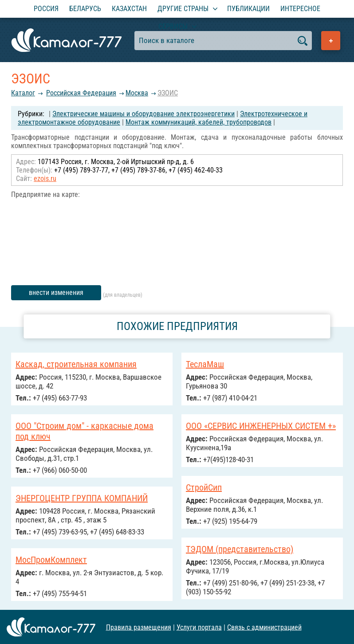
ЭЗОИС (168, 93)
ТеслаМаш (205, 364)
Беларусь (85, 9)
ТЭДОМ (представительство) (240, 549)
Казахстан (129, 9)
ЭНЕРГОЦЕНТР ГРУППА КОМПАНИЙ (82, 498)
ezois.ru (45, 179)
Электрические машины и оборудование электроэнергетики (144, 114)
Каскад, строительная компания (76, 364)
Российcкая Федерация (81, 93)
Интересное (300, 9)
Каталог (23, 93)
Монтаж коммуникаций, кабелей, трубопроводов (199, 122)
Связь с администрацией (264, 627)
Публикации (248, 9)
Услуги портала (199, 627)
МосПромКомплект (51, 560)
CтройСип (204, 487)
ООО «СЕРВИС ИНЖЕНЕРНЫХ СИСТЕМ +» (261, 426)
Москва (137, 93)
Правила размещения (139, 627)
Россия (46, 9)
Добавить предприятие (331, 41)
